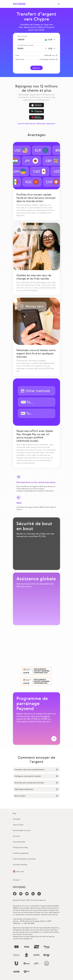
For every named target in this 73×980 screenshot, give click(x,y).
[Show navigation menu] (59, 4)
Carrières (16, 836)
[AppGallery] (36, 117)
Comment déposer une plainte (24, 859)
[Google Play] (36, 111)
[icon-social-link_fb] (15, 894)
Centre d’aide (18, 825)
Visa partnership (19, 842)
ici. (40, 908)
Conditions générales (21, 853)
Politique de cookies (20, 847)
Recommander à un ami (22, 830)
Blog (15, 813)
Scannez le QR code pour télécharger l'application (37, 123)
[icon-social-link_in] (21, 894)
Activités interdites (20, 864)
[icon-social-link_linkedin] (33, 894)
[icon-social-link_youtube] (27, 894)
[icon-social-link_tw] (39, 894)
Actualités (17, 819)
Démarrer (36, 68)
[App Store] (36, 105)
